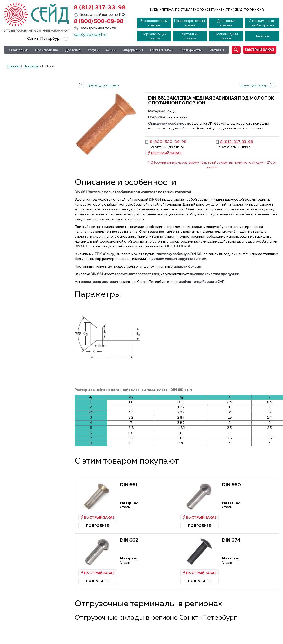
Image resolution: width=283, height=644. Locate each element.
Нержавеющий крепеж (154, 36)
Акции (110, 50)
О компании (19, 50)
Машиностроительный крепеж (190, 23)
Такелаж (262, 36)
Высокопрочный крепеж (154, 23)
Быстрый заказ (260, 50)
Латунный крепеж (190, 36)
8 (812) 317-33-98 (100, 8)
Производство (46, 50)
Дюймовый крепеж (226, 23)
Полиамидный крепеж (226, 36)
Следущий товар (253, 85)
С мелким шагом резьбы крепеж (262, 23)
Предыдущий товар (103, 85)
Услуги (93, 50)
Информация (133, 50)
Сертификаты (190, 50)
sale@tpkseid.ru (90, 35)
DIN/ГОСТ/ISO (161, 50)
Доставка (73, 50)
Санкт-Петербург (47, 39)
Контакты (216, 50)
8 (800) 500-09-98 (99, 22)
